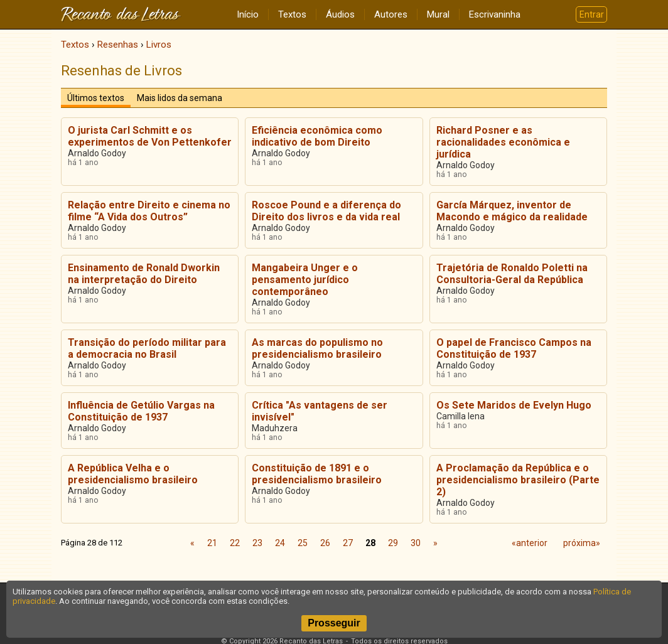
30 (416, 543)
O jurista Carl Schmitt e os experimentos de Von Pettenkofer (150, 136)
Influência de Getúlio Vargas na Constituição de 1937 (141, 411)
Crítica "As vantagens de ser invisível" (320, 411)
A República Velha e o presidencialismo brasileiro (133, 474)
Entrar (592, 14)
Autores (391, 14)
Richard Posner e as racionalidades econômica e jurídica (503, 142)
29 (393, 543)
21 (212, 543)
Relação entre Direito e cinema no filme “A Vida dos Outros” (149, 211)
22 (235, 543)
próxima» (582, 543)
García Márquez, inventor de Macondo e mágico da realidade (512, 211)
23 (257, 543)
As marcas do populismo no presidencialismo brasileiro (317, 348)
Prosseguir (334, 623)
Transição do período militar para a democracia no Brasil (147, 348)
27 (348, 543)
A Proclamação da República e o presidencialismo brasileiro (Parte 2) (518, 480)
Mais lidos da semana (180, 98)
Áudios (340, 14)
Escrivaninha (495, 14)
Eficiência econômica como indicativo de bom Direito (317, 136)
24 (280, 543)
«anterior (530, 543)
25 (303, 543)
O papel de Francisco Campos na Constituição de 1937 (514, 348)
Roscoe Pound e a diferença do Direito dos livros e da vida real (326, 211)
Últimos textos (96, 98)
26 (325, 543)
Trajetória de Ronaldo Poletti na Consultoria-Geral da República (512, 274)
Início (248, 14)
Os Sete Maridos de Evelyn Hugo (514, 405)
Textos (292, 14)
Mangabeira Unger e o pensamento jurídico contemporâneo (305, 280)
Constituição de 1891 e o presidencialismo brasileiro (317, 474)
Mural (438, 14)
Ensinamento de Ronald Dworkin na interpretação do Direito (144, 274)
